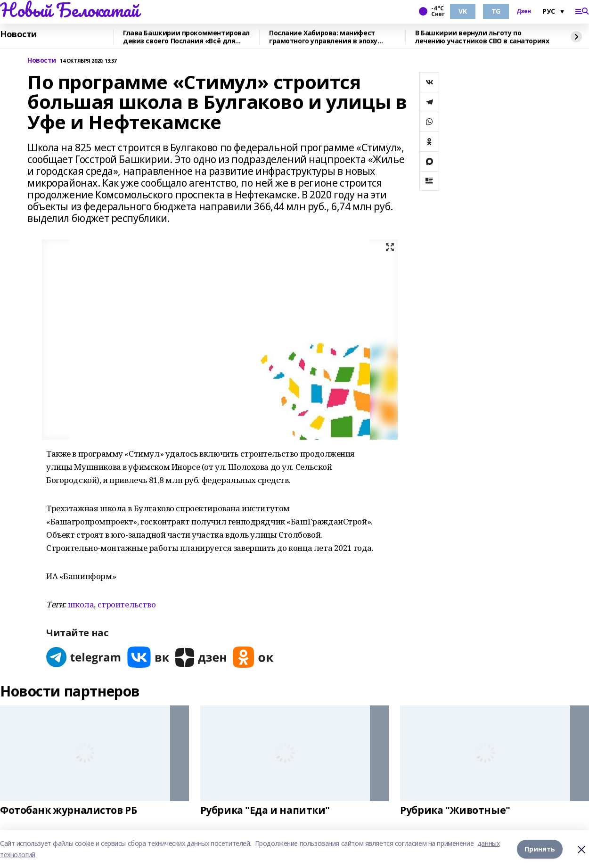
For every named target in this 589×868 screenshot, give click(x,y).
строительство (127, 604)
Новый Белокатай (70, 10)
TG (496, 11)
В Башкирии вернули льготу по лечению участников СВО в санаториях (482, 37)
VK (462, 11)
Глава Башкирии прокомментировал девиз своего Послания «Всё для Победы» (186, 37)
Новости (18, 34)
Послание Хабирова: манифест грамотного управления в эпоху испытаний (323, 37)
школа (81, 604)
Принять (540, 849)
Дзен (524, 11)
